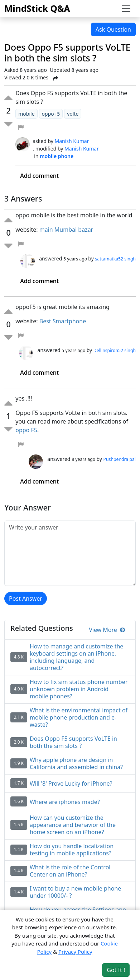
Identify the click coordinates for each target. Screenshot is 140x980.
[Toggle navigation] (126, 9)
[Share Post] (55, 78)
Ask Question (113, 29)
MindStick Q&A (37, 8)
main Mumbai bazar (67, 230)
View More (107, 630)
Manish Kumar (72, 141)
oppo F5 (26, 430)
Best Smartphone (64, 321)
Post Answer (26, 598)
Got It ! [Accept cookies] (116, 970)
